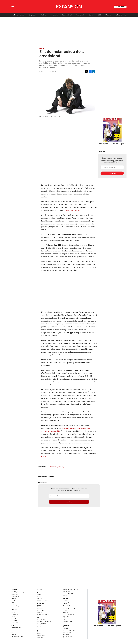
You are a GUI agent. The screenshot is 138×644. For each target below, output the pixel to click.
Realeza (14, 629)
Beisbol (66, 613)
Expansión (15, 589)
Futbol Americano (69, 614)
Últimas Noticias (19, 15)
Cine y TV (41, 611)
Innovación (67, 591)
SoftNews (60, 467)
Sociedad (15, 622)
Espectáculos (16, 627)
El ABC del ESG (68, 593)
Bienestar (66, 634)
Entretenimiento (43, 607)
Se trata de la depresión (73, 210)
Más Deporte (67, 618)
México (14, 613)
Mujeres (108, 15)
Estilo (39, 605)
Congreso (15, 615)
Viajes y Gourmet (17, 636)
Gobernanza (41, 636)
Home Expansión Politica (20, 593)
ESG (99, 15)
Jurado (65, 638)
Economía (54, 15)
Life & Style (41, 603)
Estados (14, 618)
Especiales (67, 606)
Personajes (67, 632)
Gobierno (15, 611)
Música (40, 613)
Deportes (40, 609)
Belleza (14, 635)
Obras (91, 15)
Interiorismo (41, 627)
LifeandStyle (16, 606)
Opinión (42, 49)
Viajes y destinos (69, 630)
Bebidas (66, 629)
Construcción (42, 619)
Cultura (40, 590)
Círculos (14, 631)
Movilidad (41, 637)
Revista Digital (120, 7)
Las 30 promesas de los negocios (112, 144)
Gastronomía (67, 627)
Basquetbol (67, 616)
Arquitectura (41, 625)
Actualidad (67, 600)
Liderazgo (67, 602)
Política (43, 15)
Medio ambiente (43, 632)
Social (39, 634)
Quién (13, 625)
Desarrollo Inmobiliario (45, 621)
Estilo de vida (42, 600)
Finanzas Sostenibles (70, 590)
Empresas (33, 15)
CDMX (14, 616)
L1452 (44, 456)
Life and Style (121, 15)
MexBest (66, 625)
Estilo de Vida (68, 636)
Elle (39, 593)
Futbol (65, 611)
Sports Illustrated (69, 609)
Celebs (40, 598)
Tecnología (80, 15)
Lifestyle (66, 620)
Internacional (67, 15)
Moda (13, 633)
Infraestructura (42, 623)
